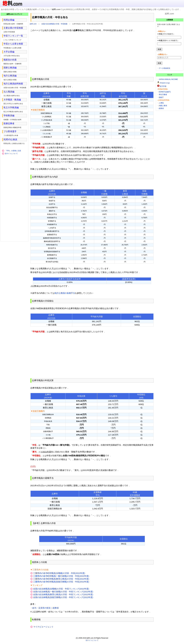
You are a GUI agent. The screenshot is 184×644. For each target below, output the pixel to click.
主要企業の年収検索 (13, 28)
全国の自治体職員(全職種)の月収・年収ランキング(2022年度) (61, 589)
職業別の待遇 (10, 60)
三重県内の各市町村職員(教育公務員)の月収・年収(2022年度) (61, 579)
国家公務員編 (10, 68)
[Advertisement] (92, 54)
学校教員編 (9, 115)
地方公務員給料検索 (13, 84)
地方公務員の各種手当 (65, 293)
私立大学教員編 (11, 107)
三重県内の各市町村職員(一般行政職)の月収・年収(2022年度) (61, 576)
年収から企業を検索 (13, 44)
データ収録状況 (165, 68)
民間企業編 (9, 20)
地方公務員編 (10, 76)
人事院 (161, 103)
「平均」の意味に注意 (13, 151)
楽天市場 (163, 86)
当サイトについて (11, 154)
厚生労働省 (163, 95)
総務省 (161, 108)
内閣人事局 (163, 106)
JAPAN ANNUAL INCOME (168, 79)
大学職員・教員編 (12, 100)
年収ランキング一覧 (13, 36)
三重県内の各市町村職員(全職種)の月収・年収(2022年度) (59, 573)
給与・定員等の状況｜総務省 (46, 608)
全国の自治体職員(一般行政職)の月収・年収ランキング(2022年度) (63, 592)
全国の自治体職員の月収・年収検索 (54, 24)
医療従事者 (9, 123)
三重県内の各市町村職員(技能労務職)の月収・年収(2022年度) (61, 582)
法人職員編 (9, 92)
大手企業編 (9, 52)
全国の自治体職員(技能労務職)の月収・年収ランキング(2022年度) (63, 597)
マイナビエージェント (43, 627)
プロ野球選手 (10, 131)
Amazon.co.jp (165, 83)
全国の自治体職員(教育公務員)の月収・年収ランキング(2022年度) (63, 594)
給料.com (33, 24)
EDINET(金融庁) (165, 92)
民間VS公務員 (10, 140)
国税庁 (161, 97)
